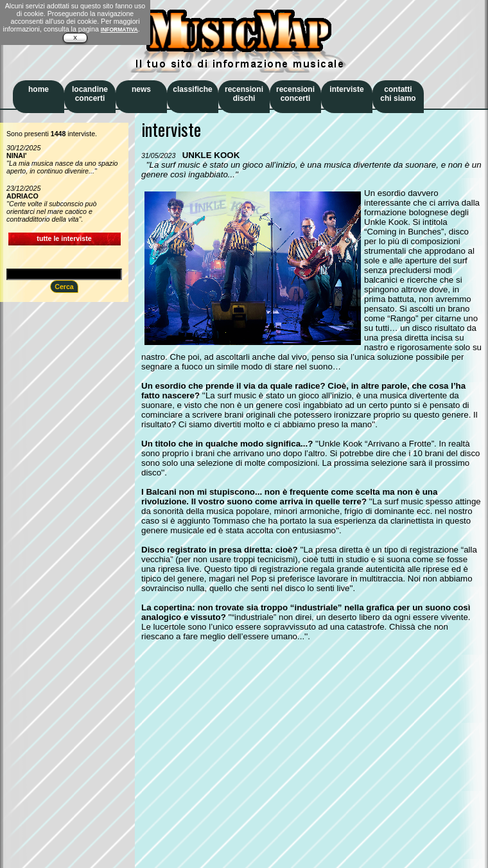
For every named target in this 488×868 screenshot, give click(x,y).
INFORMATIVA (119, 30)
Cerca (64, 287)
